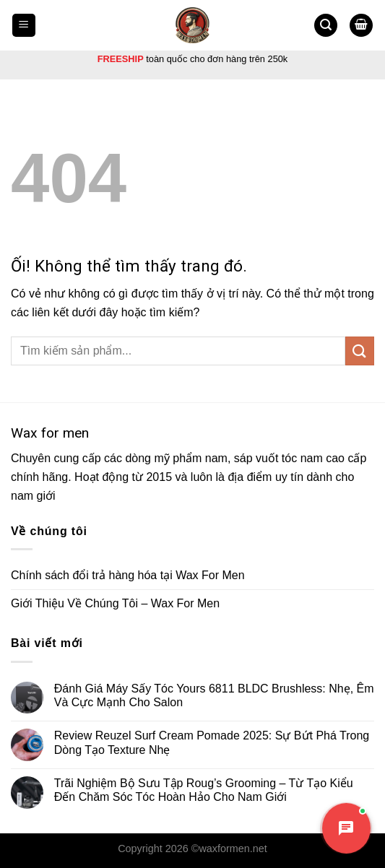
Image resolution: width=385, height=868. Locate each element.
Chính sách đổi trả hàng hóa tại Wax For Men (128, 575)
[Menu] (24, 26)
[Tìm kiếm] (326, 26)
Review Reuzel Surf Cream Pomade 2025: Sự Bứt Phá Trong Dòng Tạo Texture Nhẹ (212, 742)
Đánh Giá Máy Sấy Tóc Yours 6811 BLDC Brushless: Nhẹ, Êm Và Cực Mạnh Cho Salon (214, 695)
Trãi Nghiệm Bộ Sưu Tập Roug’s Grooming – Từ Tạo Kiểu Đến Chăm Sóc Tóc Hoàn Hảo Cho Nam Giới (204, 790)
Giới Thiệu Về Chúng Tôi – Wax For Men (115, 603)
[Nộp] (360, 351)
